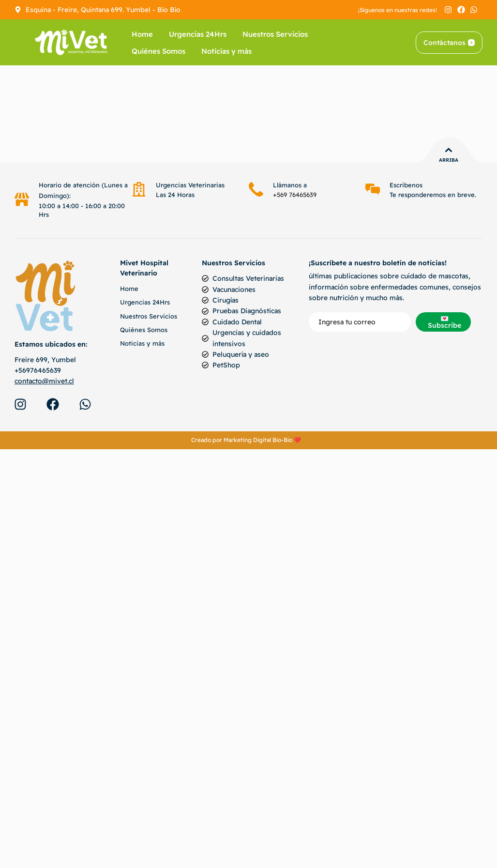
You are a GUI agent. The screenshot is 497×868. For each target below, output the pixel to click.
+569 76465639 (295, 195)
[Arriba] (449, 150)
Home (142, 34)
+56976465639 (38, 370)
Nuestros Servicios (275, 34)
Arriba (449, 160)
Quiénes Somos (158, 51)
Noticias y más (226, 51)
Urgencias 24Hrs (198, 34)
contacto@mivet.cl (44, 381)
